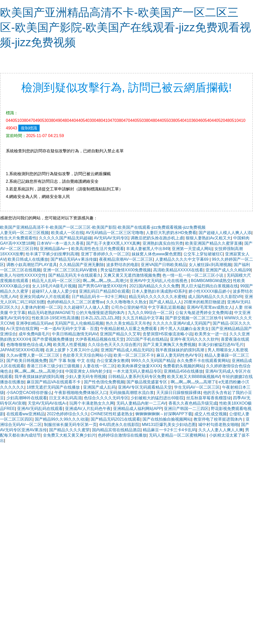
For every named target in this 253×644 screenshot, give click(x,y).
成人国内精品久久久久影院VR (215, 297)
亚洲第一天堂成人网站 (192, 249)
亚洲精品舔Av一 (54, 249)
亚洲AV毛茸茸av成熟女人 (210, 307)
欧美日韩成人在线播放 (28, 259)
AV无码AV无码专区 (111, 238)
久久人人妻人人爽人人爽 (221, 430)
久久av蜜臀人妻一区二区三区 (33, 355)
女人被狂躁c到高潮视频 (210, 265)
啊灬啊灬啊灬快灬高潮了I (194, 382)
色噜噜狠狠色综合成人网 (29, 345)
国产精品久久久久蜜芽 (69, 430)
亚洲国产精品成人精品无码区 (127, 350)
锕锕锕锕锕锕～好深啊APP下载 (164, 414)
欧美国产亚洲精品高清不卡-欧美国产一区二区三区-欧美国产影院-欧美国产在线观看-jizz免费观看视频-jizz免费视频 (125, 27)
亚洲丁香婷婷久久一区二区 (105, 254)
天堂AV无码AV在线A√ (48, 403)
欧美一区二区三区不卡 (134, 355)
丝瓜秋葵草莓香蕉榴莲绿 (209, 398)
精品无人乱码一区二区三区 (56, 281)
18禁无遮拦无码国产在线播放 (54, 387)
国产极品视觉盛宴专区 (147, 382)
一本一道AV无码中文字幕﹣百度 (69, 329)
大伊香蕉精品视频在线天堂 (100, 339)
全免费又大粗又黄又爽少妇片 (69, 435)
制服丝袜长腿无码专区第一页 (70, 425)
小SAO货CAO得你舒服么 (29, 393)
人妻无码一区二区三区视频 (24, 233)
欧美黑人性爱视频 (69, 345)
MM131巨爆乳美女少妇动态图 (169, 425)
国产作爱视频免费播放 (53, 339)
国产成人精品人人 (165, 302)
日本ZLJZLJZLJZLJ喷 (100, 318)
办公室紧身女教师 (113, 361)
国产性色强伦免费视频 (104, 382)
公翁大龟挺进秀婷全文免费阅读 (204, 313)
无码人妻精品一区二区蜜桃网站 (178, 435)
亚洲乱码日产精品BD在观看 (104, 291)
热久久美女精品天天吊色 (128, 323)
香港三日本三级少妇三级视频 (54, 366)
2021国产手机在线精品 (147, 339)
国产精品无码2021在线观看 (116, 419)
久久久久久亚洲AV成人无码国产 (182, 323)
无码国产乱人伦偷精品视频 (79, 323)
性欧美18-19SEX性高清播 (55, 318)
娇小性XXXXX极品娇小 (209, 291)
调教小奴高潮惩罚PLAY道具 (32, 265)
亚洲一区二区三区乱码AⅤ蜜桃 (71, 270)
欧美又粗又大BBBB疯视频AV (193, 377)
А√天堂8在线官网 (22, 329)
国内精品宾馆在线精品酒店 (116, 430)
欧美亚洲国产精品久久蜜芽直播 (214, 243)
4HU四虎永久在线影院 (119, 425)
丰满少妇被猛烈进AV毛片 (221, 345)
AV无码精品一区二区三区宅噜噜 (115, 233)
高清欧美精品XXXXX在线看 (178, 270)
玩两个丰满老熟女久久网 (92, 403)
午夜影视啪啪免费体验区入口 (81, 393)
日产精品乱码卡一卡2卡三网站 (99, 297)
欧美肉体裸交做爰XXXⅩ (139, 366)
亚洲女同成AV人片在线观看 (44, 297)
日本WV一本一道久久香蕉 (60, 243)
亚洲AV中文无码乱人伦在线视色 (159, 281)
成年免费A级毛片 (34, 334)
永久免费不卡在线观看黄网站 (203, 361)
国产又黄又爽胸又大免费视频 (169, 345)
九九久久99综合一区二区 (150, 313)
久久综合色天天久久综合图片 (114, 345)
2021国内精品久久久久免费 (154, 286)
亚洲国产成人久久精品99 (228, 270)
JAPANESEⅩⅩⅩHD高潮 (22, 350)
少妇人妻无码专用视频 (86, 377)
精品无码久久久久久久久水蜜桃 (157, 297)
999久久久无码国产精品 (153, 361)
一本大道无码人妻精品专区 (137, 371)
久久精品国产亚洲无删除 (82, 265)
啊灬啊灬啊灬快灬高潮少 (105, 281)
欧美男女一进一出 (211, 334)
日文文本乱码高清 (65, 398)
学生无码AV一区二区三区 (197, 387)
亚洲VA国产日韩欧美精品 (164, 265)
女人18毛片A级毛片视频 (54, 286)
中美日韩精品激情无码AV (75, 334)
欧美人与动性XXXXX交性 (23, 275)
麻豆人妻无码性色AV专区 (179, 355)
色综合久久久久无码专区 (106, 398)
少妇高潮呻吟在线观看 (27, 398)
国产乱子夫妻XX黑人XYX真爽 (113, 243)
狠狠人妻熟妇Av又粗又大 (208, 238)
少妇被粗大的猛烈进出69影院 (157, 398)
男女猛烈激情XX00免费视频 (126, 270)
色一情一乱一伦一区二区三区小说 (193, 275)
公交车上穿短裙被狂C (203, 254)
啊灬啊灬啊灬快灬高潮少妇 (39, 371)
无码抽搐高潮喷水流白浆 (132, 393)
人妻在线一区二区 (99, 366)
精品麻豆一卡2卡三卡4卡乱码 (169, 430)
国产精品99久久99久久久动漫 (62, 419)
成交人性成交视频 (211, 414)
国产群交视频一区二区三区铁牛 (194, 318)
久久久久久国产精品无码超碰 (65, 238)
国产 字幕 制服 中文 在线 (72, 361)
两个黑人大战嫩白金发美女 (185, 329)
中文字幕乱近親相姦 (166, 307)
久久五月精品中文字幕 (143, 318)
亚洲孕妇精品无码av (34, 323)
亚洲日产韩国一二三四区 (186, 409)
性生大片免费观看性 (18, 238)
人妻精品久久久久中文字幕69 (182, 259)
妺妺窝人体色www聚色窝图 (156, 254)
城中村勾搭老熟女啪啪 (218, 425)
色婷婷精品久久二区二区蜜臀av (76, 302)
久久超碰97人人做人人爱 (86, 307)
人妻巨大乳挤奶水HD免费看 (171, 233)
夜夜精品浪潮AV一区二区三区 (126, 259)
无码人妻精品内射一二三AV (141, 403)
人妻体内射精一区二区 (41, 307)
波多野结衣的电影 (122, 265)
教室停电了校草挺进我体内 (218, 419)
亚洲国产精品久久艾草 (120, 334)
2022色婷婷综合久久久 (68, 414)
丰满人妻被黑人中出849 (148, 249)
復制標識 (29, 128)
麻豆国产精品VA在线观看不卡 (54, 382)
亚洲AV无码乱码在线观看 (40, 409)
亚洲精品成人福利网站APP (137, 409)
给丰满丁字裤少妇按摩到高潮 (52, 254)
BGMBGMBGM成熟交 (211, 281)
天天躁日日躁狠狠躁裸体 (179, 393)
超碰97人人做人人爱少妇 (54, 291)
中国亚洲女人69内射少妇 (88, 371)
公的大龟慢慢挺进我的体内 (101, 313)
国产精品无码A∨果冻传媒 (74, 259)
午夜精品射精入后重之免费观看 (129, 329)
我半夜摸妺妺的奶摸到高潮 (180, 350)
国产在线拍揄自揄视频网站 (167, 419)
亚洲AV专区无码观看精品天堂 (145, 387)
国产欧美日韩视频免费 (27, 361)
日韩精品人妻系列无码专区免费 (137, 377)
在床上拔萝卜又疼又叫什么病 (72, 350)
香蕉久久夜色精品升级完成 (193, 403)
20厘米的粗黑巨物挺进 (204, 302)
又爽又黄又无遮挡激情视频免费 (132, 275)
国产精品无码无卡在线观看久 (75, 275)
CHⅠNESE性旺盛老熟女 (112, 414)
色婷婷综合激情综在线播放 (122, 435)
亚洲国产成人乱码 (99, 387)
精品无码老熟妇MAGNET (51, 313)
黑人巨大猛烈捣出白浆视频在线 (210, 286)
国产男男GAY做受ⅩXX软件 (102, 286)
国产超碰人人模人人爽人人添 (225, 233)
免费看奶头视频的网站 (183, 366)
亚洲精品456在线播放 (183, 371)
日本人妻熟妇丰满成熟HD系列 (159, 291)
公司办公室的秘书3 (128, 307)
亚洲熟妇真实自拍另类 (163, 243)
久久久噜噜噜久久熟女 (126, 302)
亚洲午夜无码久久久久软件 (194, 339)
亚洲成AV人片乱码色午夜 (88, 409)
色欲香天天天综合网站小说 (87, 355)
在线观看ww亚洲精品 (26, 414)
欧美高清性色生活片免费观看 (98, 249)
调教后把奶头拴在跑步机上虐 (157, 238)
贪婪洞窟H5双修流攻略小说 (167, 334)
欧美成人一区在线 (67, 233)
